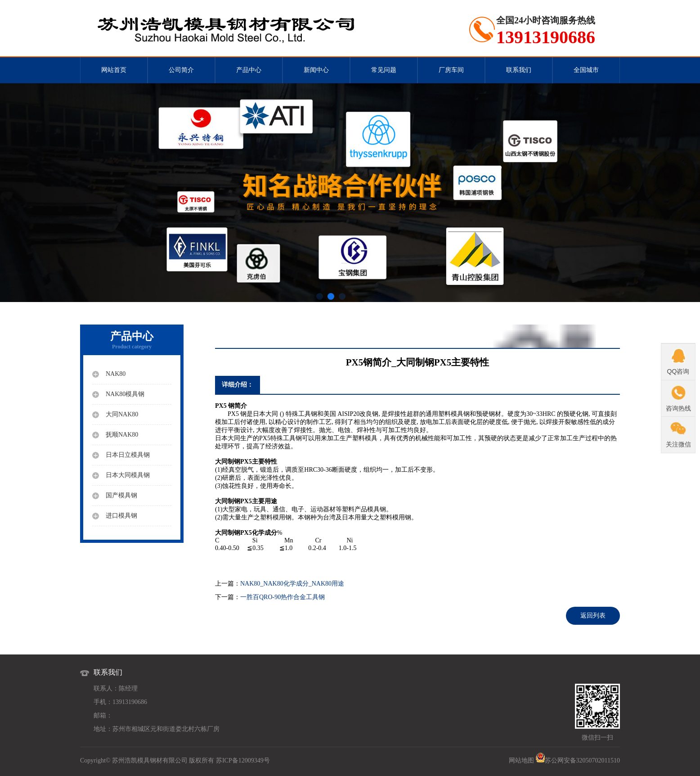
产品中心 (249, 70)
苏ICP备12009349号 (243, 760)
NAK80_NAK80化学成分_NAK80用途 (292, 584)
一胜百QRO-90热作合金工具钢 (283, 597)
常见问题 (384, 70)
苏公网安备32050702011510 (582, 760)
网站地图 (521, 760)
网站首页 (114, 70)
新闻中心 (316, 70)
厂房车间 (451, 70)
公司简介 (181, 70)
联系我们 (519, 70)
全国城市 (586, 70)
